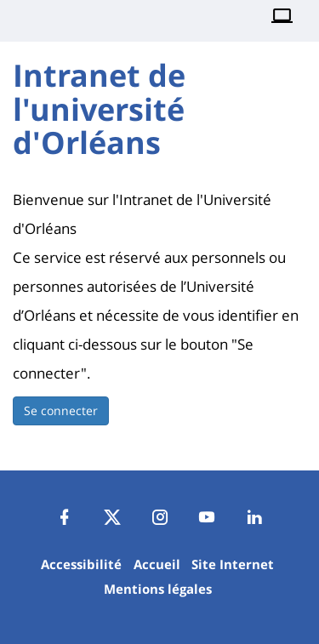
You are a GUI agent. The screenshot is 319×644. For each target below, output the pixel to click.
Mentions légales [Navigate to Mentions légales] (158, 589)
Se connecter (61, 410)
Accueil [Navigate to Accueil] (157, 564)
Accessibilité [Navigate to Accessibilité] (81, 564)
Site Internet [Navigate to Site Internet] (233, 564)
